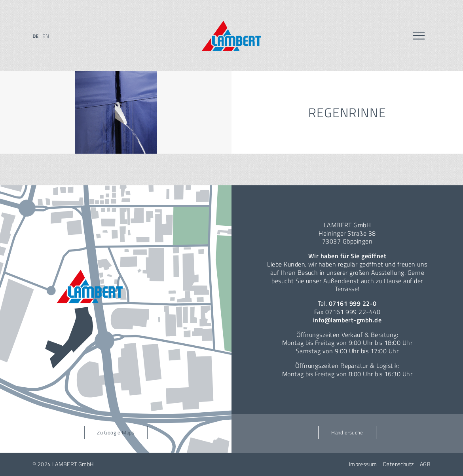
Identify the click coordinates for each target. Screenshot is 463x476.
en (46, 36)
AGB (425, 464)
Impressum (363, 464)
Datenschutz (398, 464)
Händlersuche (347, 432)
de (36, 36)
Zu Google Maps (116, 432)
